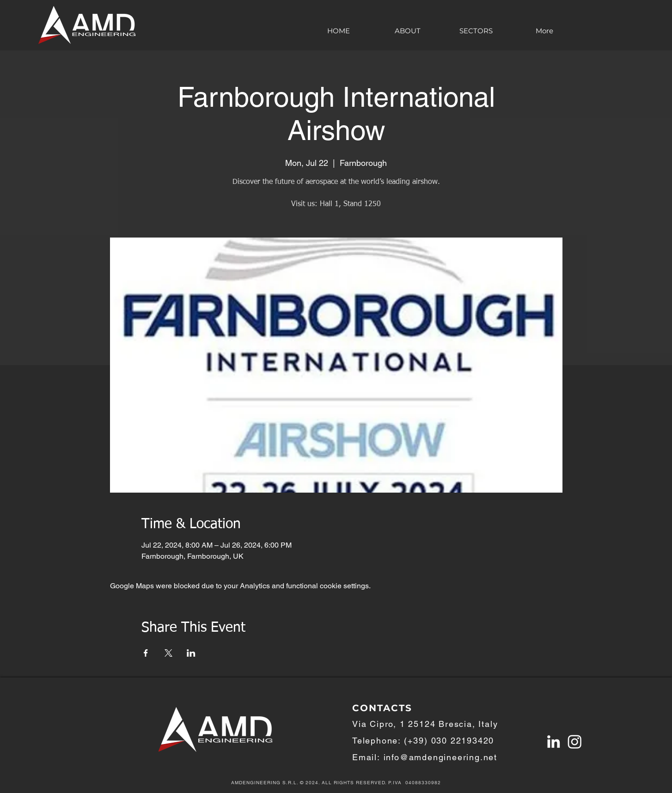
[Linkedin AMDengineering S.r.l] (553, 741)
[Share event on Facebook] (146, 653)
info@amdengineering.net (440, 757)
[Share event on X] (168, 653)
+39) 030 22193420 (451, 741)
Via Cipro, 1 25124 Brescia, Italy (425, 724)
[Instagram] (575, 741)
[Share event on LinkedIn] (191, 653)
